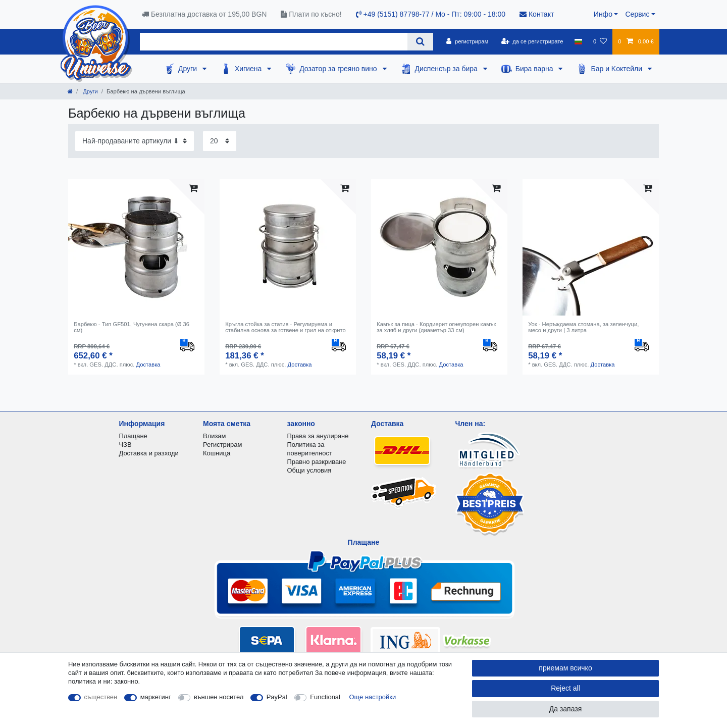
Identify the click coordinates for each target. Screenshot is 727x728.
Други (189, 69)
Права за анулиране (318, 436)
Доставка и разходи (149, 453)
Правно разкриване (317, 462)
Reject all (565, 688)
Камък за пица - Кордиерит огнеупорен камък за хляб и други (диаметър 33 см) (436, 327)
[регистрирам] (467, 41)
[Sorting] (135, 141)
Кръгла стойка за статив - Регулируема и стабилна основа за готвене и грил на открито (285, 327)
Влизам (214, 436)
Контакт (537, 14)
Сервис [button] (637, 14)
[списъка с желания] (600, 41)
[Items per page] (220, 141)
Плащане (133, 436)
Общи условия (309, 470)
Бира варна (535, 69)
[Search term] (274, 42)
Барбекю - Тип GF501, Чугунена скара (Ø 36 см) (132, 327)
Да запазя (566, 709)
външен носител (219, 697)
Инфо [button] (603, 14)
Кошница (217, 453)
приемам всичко (565, 668)
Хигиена (249, 69)
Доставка (148, 365)
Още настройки (373, 697)
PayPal (277, 697)
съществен (101, 697)
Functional (325, 697)
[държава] (578, 41)
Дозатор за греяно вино (339, 69)
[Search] (420, 42)
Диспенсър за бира (447, 69)
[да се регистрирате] (532, 41)
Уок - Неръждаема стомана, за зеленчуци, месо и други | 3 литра (583, 327)
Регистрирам (222, 445)
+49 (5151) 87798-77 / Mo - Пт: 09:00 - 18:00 (431, 14)
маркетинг (156, 697)
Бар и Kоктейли (617, 69)
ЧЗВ (125, 445)
